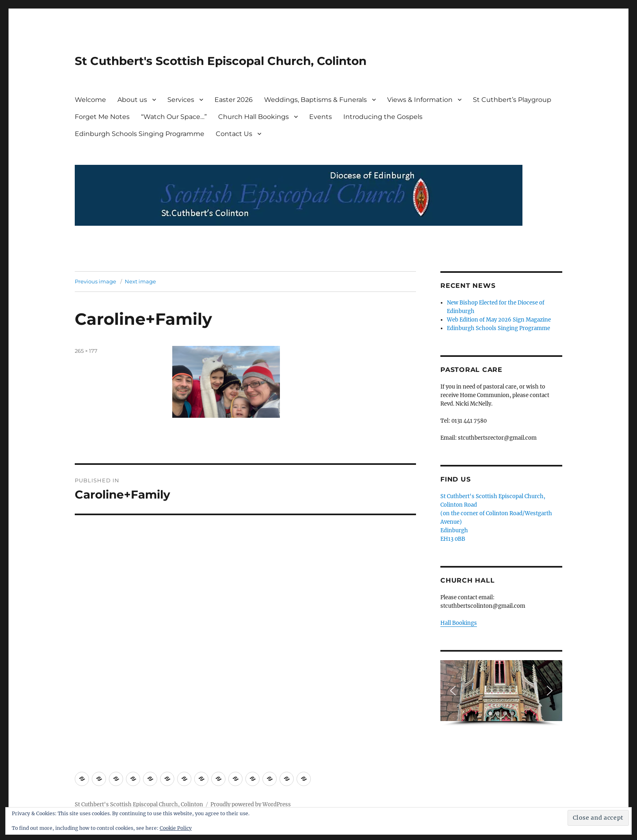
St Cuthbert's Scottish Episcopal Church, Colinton (221, 61)
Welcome (90, 100)
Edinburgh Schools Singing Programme (140, 134)
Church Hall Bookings (253, 117)
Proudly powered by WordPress (251, 804)
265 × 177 (86, 351)
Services (181, 100)
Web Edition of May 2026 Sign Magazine (499, 320)
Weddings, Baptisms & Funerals (315, 100)
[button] (453, 691)
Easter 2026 (234, 100)
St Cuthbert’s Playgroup (512, 100)
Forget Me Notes (102, 117)
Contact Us (234, 134)
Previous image (95, 281)
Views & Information (420, 100)
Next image (140, 281)
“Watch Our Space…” (174, 117)
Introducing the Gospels (383, 117)
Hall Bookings (459, 623)
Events (321, 117)
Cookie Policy (176, 828)
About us (132, 100)
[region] (501, 693)
